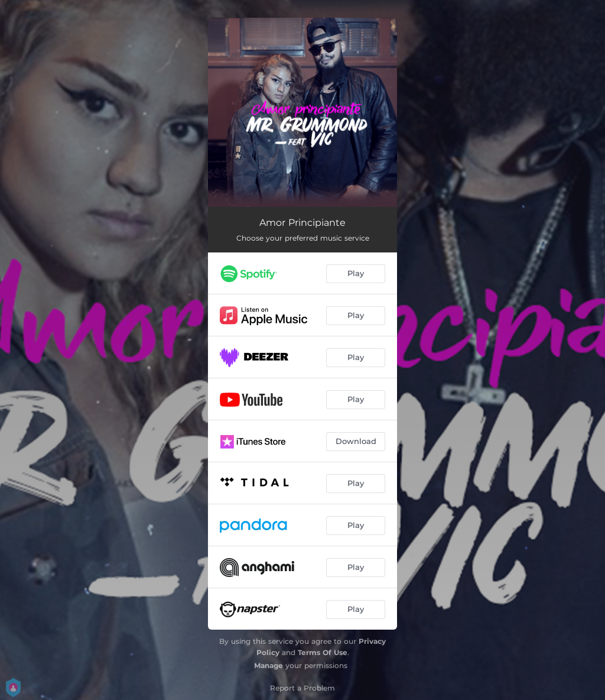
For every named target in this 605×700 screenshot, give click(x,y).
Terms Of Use (323, 652)
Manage (269, 665)
